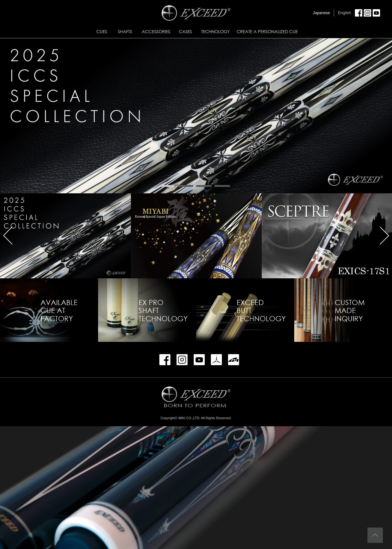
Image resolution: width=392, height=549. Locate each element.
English (345, 13)
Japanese (321, 13)
